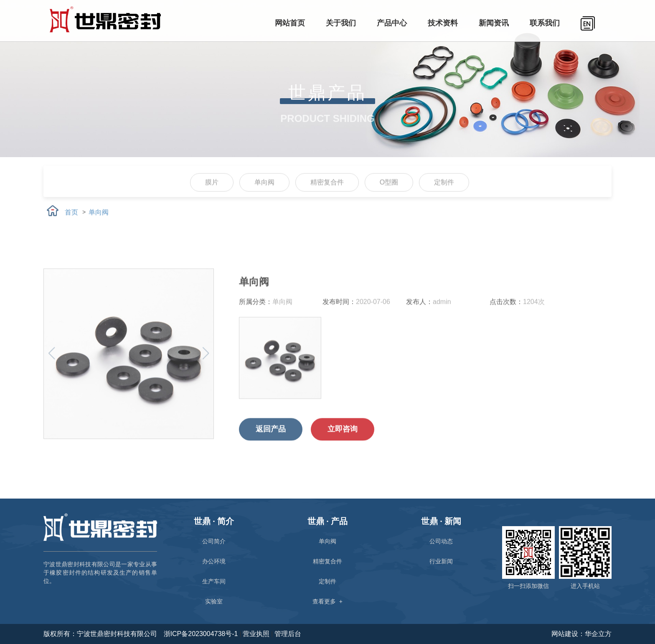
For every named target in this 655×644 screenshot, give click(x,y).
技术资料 (443, 23)
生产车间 (214, 581)
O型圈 (389, 195)
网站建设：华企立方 (581, 634)
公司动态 (441, 541)
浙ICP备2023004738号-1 (202, 634)
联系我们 (545, 23)
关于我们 (341, 23)
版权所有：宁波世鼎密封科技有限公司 (100, 634)
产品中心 (392, 23)
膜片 (212, 195)
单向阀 (264, 195)
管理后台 (288, 634)
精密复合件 (327, 195)
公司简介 (214, 541)
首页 (71, 218)
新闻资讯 (494, 23)
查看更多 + (327, 601)
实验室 (214, 601)
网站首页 (290, 23)
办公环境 (214, 561)
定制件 (444, 195)
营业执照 (256, 634)
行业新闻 (441, 561)
